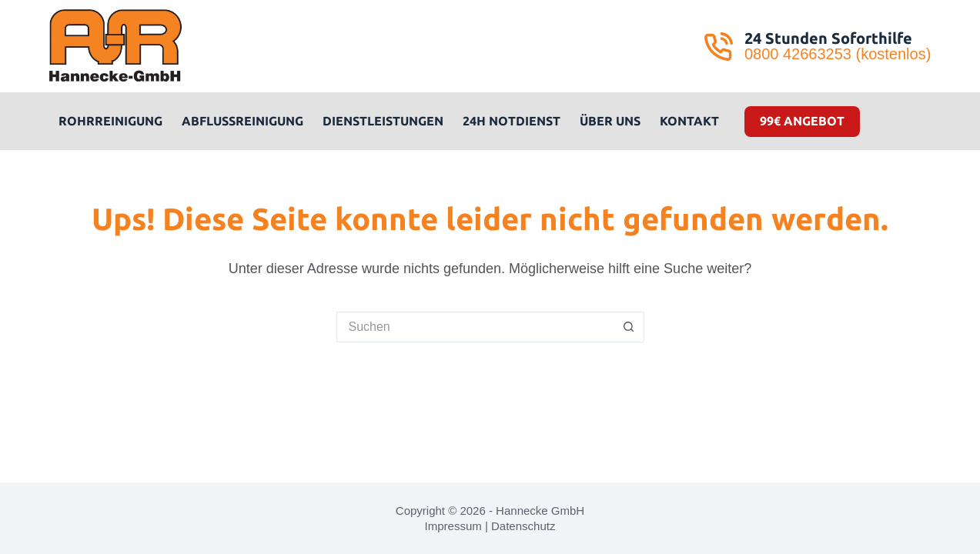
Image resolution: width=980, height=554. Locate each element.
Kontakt (689, 121)
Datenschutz (523, 526)
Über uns (610, 121)
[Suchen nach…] (475, 327)
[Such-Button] (629, 327)
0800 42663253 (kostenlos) (838, 54)
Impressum (453, 526)
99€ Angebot (802, 121)
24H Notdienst (512, 121)
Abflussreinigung (242, 121)
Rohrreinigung (110, 121)
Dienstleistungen (383, 121)
